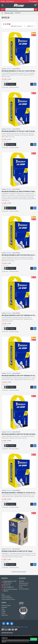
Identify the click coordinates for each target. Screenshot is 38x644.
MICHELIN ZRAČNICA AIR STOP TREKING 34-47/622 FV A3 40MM (19, 315)
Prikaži (29, 26)
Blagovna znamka (9, 13)
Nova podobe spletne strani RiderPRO (23, 615)
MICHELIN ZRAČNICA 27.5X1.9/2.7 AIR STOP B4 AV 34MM (19, 71)
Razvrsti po (14, 26)
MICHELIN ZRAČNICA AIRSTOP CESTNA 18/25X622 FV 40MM (19, 434)
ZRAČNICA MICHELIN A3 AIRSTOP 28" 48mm (17, 551)
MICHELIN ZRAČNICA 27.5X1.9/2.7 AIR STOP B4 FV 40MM (19, 131)
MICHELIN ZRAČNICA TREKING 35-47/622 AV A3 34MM (19, 493)
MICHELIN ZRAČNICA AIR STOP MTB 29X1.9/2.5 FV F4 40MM (19, 255)
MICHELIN (9, 69)
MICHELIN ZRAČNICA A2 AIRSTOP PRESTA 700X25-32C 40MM (19, 191)
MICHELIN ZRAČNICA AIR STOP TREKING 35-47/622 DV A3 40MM (19, 376)
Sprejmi (34, 639)
